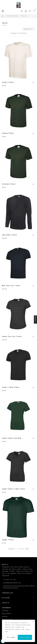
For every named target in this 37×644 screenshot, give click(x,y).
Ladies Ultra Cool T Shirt (12, 337)
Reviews (5, 617)
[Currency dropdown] (22, 11)
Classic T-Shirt (8, 82)
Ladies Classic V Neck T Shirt (13, 489)
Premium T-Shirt (8, 133)
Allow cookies (25, 637)
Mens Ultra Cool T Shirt (11, 286)
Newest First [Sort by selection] (29, 29)
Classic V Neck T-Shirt (11, 387)
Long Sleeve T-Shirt (9, 235)
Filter (35, 320)
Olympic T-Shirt (8, 540)
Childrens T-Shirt (9, 184)
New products (7, 614)
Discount (5, 611)
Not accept (11, 637)
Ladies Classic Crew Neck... (13, 438)
